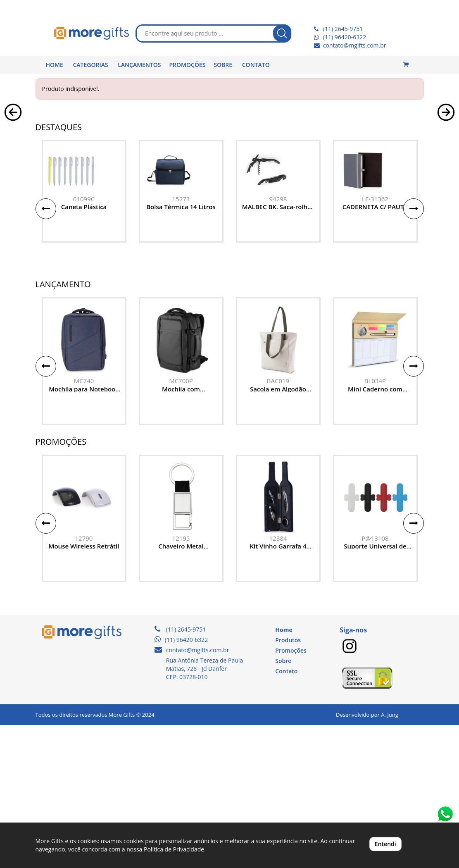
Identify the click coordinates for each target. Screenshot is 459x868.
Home (284, 773)
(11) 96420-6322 (345, 37)
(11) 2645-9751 (343, 29)
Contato (286, 814)
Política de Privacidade (174, 849)
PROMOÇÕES (188, 65)
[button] (13, 178)
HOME (55, 65)
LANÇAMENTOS (139, 65)
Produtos (288, 783)
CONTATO (256, 65)
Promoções (291, 793)
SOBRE (223, 65)
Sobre (283, 804)
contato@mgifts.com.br (355, 45)
